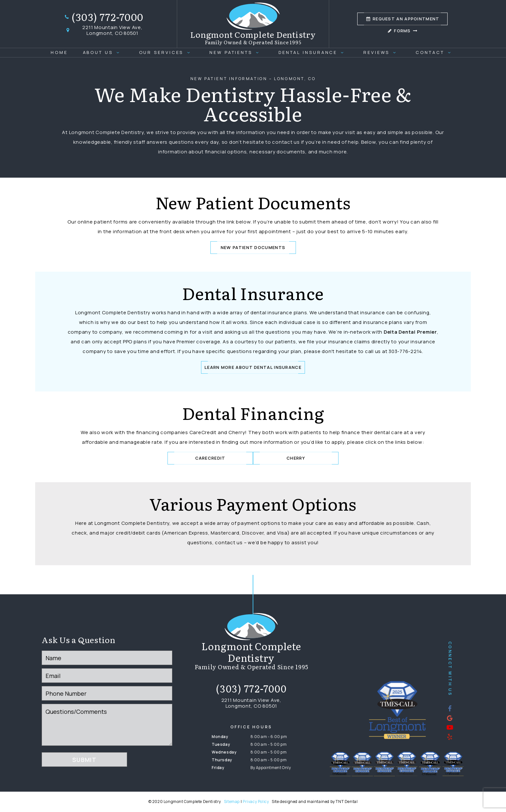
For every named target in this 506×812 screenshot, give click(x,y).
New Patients (236, 52)
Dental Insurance (314, 52)
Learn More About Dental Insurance (253, 367)
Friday (218, 768)
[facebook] (450, 708)
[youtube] (450, 727)
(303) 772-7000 (104, 17)
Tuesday (221, 744)
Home (59, 52)
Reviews (382, 52)
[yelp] (450, 736)
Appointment (402, 19)
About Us (103, 52)
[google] (450, 718)
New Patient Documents (253, 247)
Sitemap (232, 802)
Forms (402, 31)
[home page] (253, 24)
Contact (435, 52)
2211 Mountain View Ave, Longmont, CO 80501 (103, 30)
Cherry (296, 458)
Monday (220, 737)
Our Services (167, 52)
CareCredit (210, 458)
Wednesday (224, 752)
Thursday (222, 760)
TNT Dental (347, 802)
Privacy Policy (256, 802)
